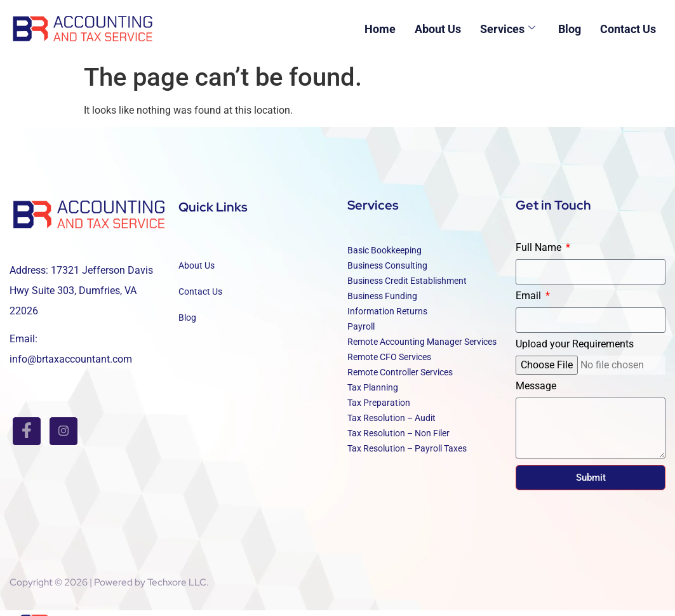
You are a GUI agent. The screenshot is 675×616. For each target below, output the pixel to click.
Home (380, 29)
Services (508, 29)
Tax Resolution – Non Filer (398, 439)
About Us (438, 29)
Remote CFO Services (389, 363)
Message (536, 392)
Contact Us (628, 29)
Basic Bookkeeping (384, 256)
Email (530, 302)
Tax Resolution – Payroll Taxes (407, 454)
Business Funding (382, 302)
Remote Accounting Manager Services (422, 347)
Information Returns (387, 317)
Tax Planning (373, 393)
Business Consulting (387, 271)
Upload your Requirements (575, 350)
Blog (570, 29)
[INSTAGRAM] (63, 431)
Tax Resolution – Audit (391, 424)
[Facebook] (27, 431)
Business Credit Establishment (407, 286)
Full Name (540, 254)
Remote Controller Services (400, 378)
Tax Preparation (379, 408)
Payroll (361, 332)
